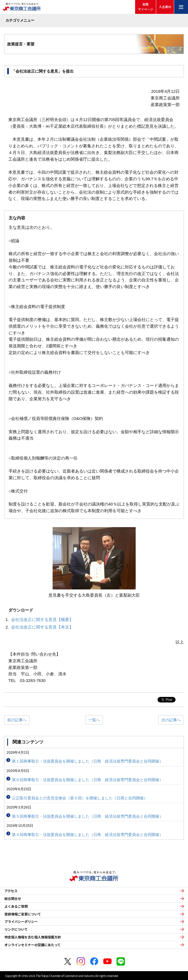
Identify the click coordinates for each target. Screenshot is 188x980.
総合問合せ (13, 899)
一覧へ (94, 720)
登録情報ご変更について (23, 914)
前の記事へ (17, 720)
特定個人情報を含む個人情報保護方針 (33, 937)
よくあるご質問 (16, 906)
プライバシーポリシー (21, 922)
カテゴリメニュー (20, 20)
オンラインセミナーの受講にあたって (33, 945)
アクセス (11, 891)
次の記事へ (171, 720)
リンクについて (16, 929)
